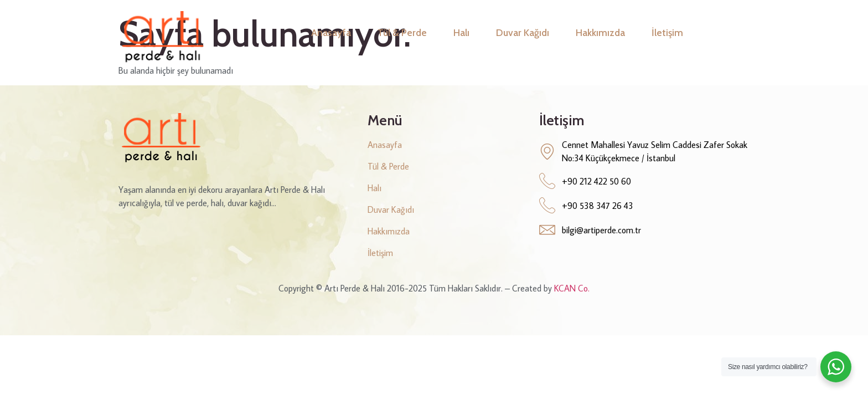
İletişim (667, 32)
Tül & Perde (402, 32)
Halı (461, 32)
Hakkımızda (600, 32)
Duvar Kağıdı (523, 32)
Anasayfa (331, 32)
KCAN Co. (572, 288)
